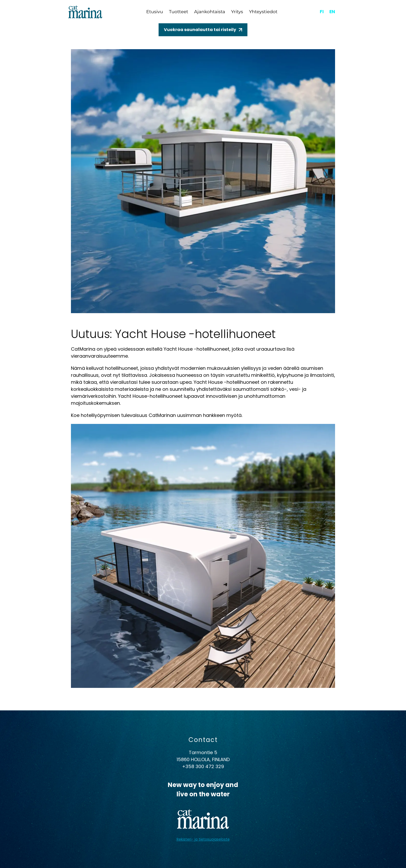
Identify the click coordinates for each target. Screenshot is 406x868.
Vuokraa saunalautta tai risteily (200, 30)
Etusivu (154, 12)
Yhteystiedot (265, 12)
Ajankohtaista (210, 12)
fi (321, 12)
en (332, 12)
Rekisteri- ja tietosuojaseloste (203, 839)
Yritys (238, 12)
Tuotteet (178, 12)
